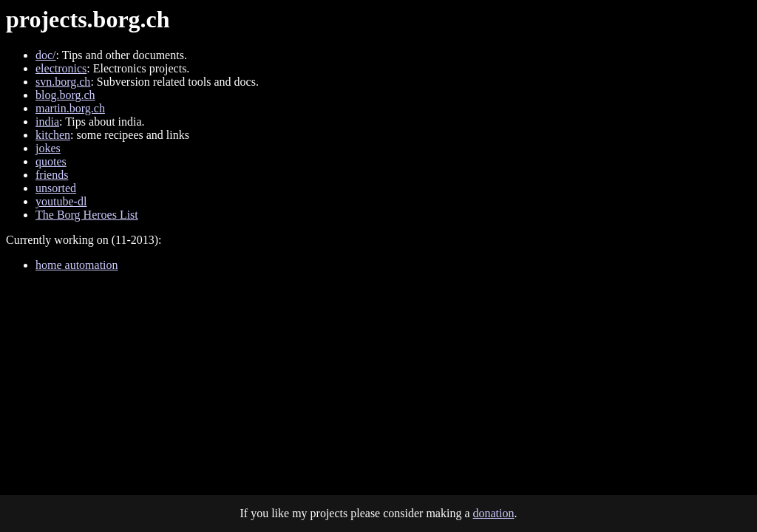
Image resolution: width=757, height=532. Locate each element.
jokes (48, 148)
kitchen (53, 135)
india (47, 122)
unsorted (56, 188)
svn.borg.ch (63, 82)
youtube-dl (61, 201)
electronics (61, 68)
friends (52, 175)
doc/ (46, 55)
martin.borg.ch (70, 108)
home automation (77, 265)
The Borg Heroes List (87, 215)
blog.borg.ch (65, 95)
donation (494, 513)
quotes (51, 161)
